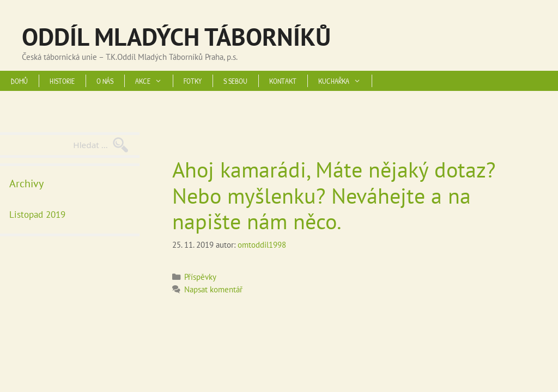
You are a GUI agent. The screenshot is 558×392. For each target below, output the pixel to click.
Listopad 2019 (37, 215)
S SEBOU (235, 81)
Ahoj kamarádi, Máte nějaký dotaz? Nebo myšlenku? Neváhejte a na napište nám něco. (334, 195)
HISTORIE (62, 81)
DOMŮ (19, 81)
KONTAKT (283, 81)
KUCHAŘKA (345, 81)
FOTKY (193, 81)
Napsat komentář (213, 289)
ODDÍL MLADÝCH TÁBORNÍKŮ (176, 36)
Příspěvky (200, 277)
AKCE (154, 81)
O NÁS (105, 81)
